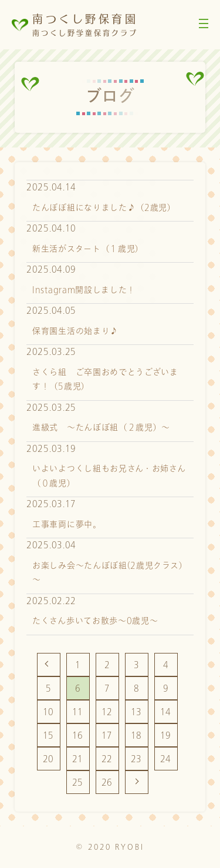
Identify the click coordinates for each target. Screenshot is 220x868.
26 (107, 782)
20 (48, 759)
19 (166, 735)
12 (107, 712)
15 (48, 735)
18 (136, 735)
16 (78, 735)
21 (78, 759)
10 (48, 712)
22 (107, 759)
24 (166, 759)
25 (78, 782)
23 (136, 759)
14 (166, 712)
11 (78, 712)
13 (136, 712)
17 (107, 735)
